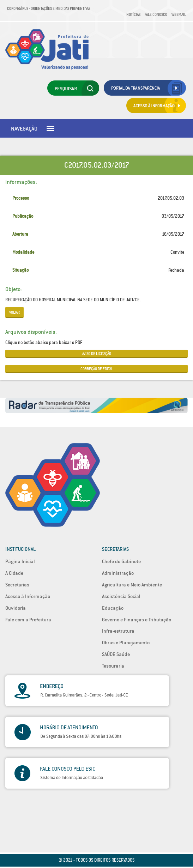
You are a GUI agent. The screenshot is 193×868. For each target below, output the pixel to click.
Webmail (179, 14)
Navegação (24, 128)
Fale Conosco (156, 14)
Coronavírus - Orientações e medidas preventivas (49, 8)
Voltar (14, 312)
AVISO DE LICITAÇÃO (97, 354)
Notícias (133, 14)
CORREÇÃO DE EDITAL (97, 369)
